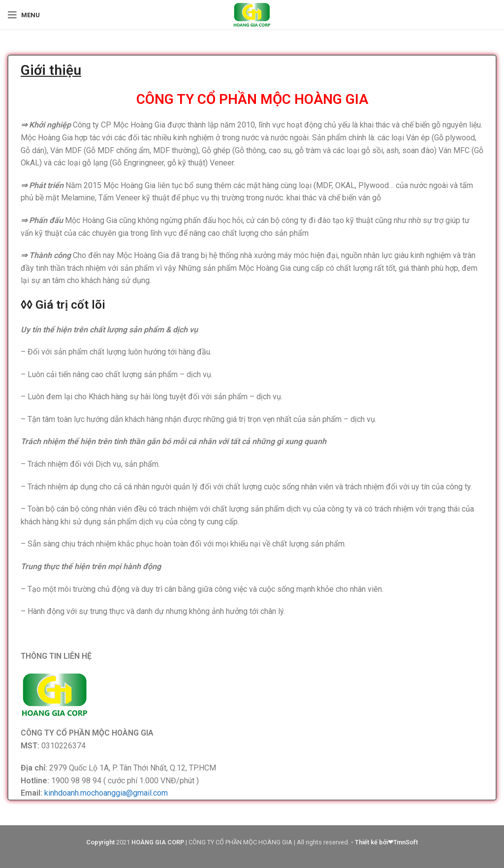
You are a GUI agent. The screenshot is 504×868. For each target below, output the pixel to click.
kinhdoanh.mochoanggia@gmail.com (106, 793)
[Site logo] (252, 14)
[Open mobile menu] (24, 15)
